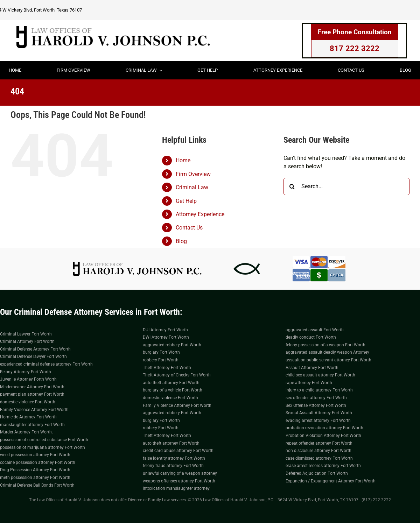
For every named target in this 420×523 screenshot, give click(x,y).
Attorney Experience (200, 214)
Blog (181, 241)
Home (183, 160)
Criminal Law (192, 187)
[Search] (292, 186)
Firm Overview (193, 174)
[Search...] (346, 186)
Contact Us (189, 228)
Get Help (186, 201)
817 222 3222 (355, 48)
